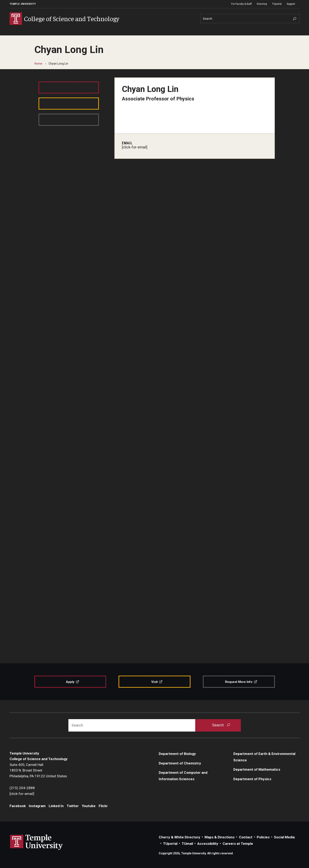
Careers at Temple (238, 844)
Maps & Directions (220, 837)
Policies (263, 837)
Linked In (56, 806)
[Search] (250, 19)
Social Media (284, 837)
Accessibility (208, 844)
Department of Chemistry (180, 763)
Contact (246, 837)
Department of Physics (252, 779)
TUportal (277, 4)
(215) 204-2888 (22, 788)
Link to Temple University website (36, 842)
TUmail (187, 844)
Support (291, 4)
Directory (262, 4)
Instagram (37, 806)
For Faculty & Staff (242, 4)
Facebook (18, 806)
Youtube (89, 806)
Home (38, 64)
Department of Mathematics (257, 769)
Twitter (73, 806)
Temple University (23, 4)
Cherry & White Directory (179, 837)
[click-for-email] (135, 147)
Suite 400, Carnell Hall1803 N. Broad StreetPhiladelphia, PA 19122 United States (38, 770)
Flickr (103, 806)
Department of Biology (177, 754)
